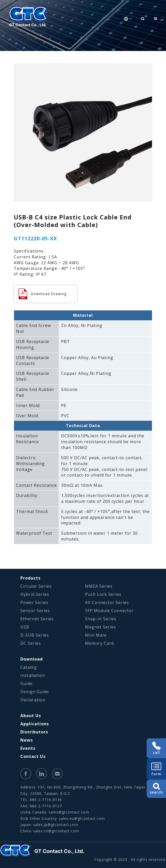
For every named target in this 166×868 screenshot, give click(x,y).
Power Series (34, 602)
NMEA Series (99, 586)
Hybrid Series (35, 594)
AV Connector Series (107, 602)
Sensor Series (35, 611)
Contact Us (33, 756)
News (27, 740)
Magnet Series (101, 627)
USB (25, 627)
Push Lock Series (103, 594)
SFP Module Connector (109, 611)
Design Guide (35, 692)
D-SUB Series (35, 635)
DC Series (31, 643)
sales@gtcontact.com (69, 812)
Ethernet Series (37, 619)
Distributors (34, 732)
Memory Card (99, 643)
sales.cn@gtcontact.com (56, 831)
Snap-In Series (101, 619)
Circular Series (36, 586)
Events (28, 748)
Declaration (33, 700)
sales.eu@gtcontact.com (82, 818)
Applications (35, 724)
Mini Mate (96, 635)
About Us (31, 716)
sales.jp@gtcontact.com (56, 825)
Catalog (29, 667)
